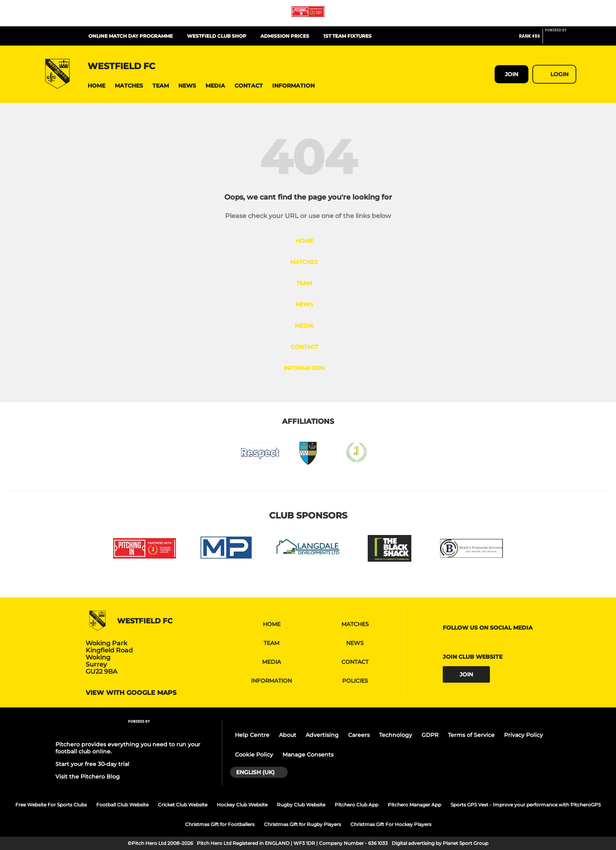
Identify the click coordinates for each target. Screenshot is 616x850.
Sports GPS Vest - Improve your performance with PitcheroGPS (526, 805)
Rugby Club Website (301, 805)
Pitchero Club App (357, 805)
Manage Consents (308, 755)
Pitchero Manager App (414, 805)
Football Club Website (122, 805)
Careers (359, 735)
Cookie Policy (254, 755)
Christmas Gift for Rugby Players (302, 824)
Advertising (322, 735)
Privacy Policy (523, 735)
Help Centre (252, 735)
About (288, 735)
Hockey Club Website (242, 805)
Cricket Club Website (183, 805)
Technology (396, 735)
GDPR (430, 735)
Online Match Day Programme (131, 36)
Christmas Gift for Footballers (220, 824)
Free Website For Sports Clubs (51, 805)
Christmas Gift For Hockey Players (391, 824)
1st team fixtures (347, 36)
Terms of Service (471, 735)
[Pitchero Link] (561, 39)
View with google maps (131, 693)
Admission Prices (285, 36)
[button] (96, 86)
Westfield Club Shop (217, 36)
